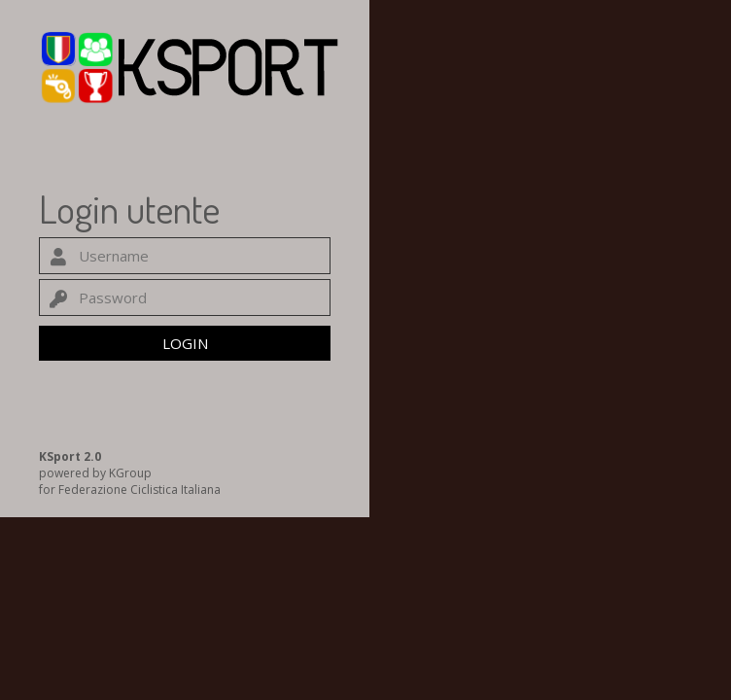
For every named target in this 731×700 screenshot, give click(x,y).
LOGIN (185, 343)
